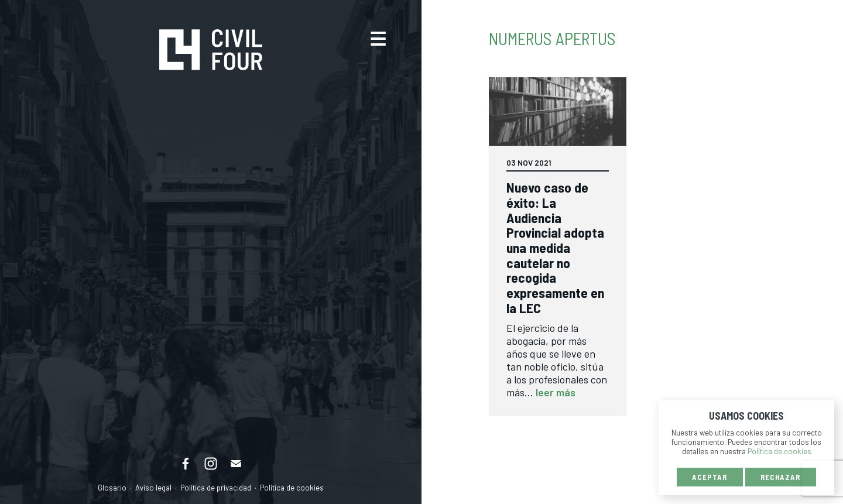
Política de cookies (292, 488)
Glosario (112, 488)
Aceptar (710, 477)
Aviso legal (153, 488)
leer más (556, 392)
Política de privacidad (216, 488)
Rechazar (781, 477)
